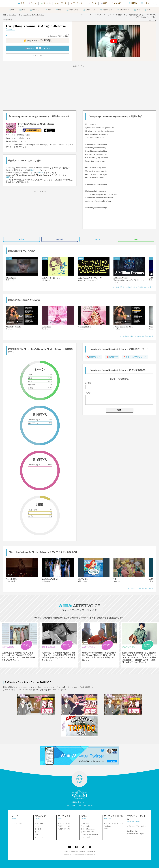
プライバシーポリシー (71, 852)
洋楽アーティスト (64, 829)
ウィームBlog (86, 826)
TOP (5, 15)
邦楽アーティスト (64, 826)
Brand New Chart (132, 831)
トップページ (17, 823)
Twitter (22, 239)
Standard (107, 829)
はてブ (98, 239)
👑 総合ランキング (38, 40)
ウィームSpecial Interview (90, 834)
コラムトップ (86, 823)
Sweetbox (12, 15)
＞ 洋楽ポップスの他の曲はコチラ (140, 588)
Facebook (60, 239)
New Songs (107, 826)
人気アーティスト (64, 823)
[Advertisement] (79, 87)
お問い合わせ (91, 852)
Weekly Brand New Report (135, 834)
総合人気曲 (39, 823)
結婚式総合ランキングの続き (22, 251)
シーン (37, 826)
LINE (136, 239)
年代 (36, 834)
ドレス (37, 832)
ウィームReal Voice (87, 832)
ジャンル (38, 829)
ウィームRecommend (88, 829)
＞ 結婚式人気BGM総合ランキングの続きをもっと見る (133, 287)
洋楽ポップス (25, 138)
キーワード (39, 837)
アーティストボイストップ (113, 823)
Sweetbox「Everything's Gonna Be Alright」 (32, 145)
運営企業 (82, 852)
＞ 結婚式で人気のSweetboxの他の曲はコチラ (136, 336)
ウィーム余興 (86, 837)
